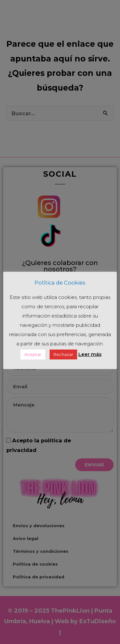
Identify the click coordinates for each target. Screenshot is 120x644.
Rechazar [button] (63, 354)
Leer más (90, 354)
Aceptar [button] (33, 354)
